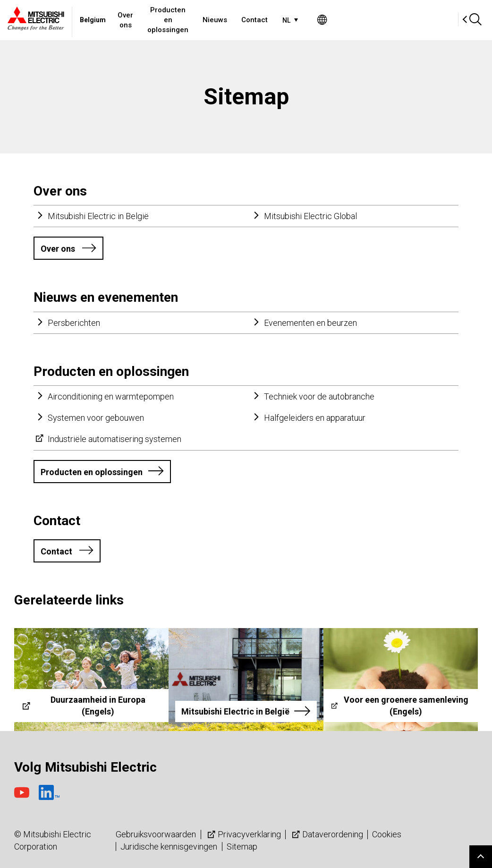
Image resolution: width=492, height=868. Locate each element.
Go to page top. (481, 857)
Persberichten (74, 323)
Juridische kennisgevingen (169, 847)
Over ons (160, 20)
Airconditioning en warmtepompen (111, 396)
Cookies (387, 834)
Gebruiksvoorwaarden (156, 834)
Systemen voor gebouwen (96, 418)
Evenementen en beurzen (310, 323)
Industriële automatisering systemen (115, 439)
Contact (344, 20)
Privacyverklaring (243, 834)
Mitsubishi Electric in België (98, 216)
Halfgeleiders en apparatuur (315, 418)
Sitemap (242, 847)
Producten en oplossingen (233, 20)
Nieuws (304, 20)
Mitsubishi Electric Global (310, 216)
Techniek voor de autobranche (319, 396)
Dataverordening (327, 834)
